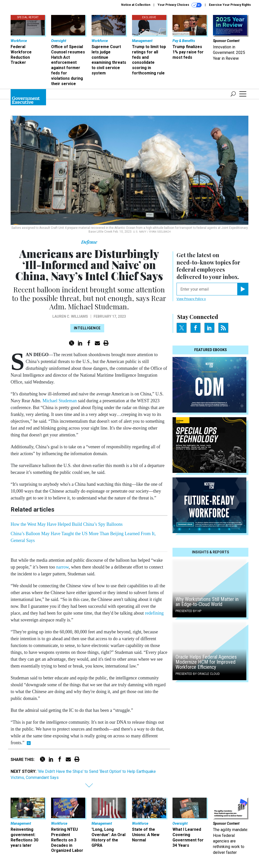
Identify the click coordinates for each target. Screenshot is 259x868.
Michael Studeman (60, 401)
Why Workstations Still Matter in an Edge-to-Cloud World (207, 602)
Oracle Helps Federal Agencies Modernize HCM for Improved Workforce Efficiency (206, 662)
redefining (154, 613)
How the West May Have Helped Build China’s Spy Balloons (67, 524)
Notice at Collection (136, 5)
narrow (62, 567)
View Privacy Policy (191, 299)
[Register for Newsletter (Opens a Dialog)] (243, 289)
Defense (89, 242)
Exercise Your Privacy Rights (230, 5)
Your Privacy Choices (180, 5)
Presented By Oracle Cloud (198, 674)
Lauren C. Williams (70, 316)
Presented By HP (188, 611)
